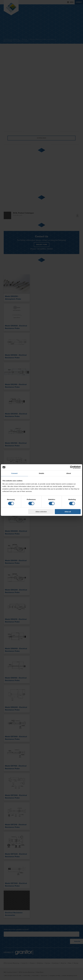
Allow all (68, 512)
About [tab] (69, 473)
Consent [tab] (14, 473)
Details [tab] (41, 473)
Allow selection (41, 512)
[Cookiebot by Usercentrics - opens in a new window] (72, 467)
